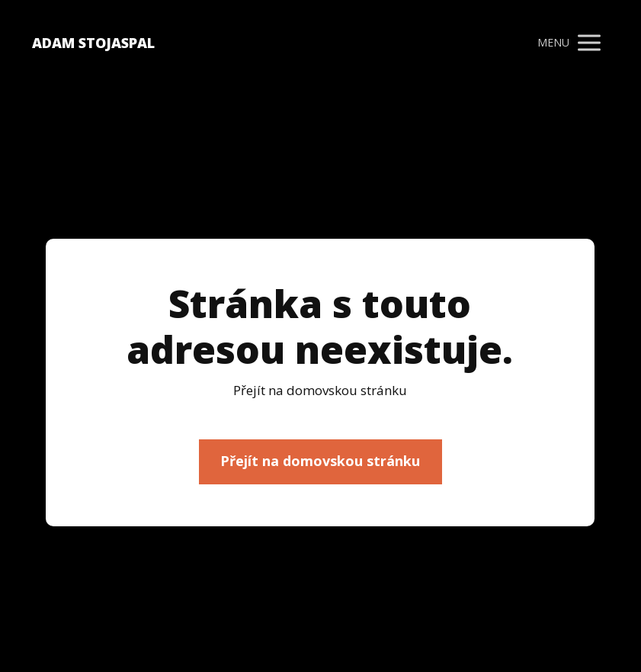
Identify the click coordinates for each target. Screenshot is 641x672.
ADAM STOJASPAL (93, 43)
